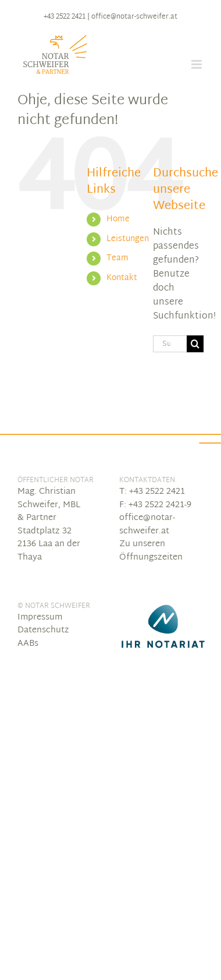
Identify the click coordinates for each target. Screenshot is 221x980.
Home (118, 219)
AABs (28, 644)
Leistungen (128, 239)
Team (117, 258)
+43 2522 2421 (65, 17)
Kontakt (122, 278)
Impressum (40, 618)
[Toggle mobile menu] (197, 64)
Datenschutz (43, 630)
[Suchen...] (170, 344)
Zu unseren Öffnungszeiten (151, 551)
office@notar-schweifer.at (134, 17)
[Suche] (195, 344)
